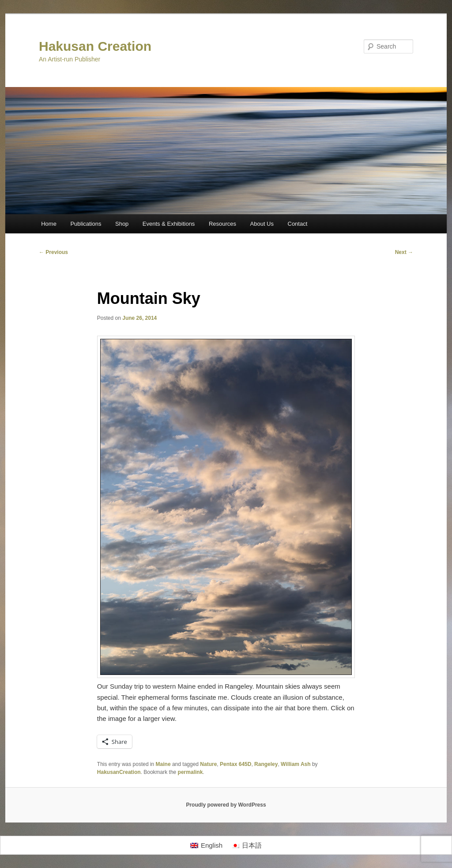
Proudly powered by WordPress (226, 805)
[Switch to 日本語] (247, 845)
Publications (86, 224)
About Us (262, 224)
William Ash (296, 764)
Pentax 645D (235, 764)
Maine (163, 764)
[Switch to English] (206, 845)
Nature (208, 764)
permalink (190, 772)
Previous (53, 252)
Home (49, 224)
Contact (298, 224)
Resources (222, 224)
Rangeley (266, 764)
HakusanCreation (119, 772)
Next (404, 252)
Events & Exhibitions (169, 224)
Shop (122, 224)
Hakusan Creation (95, 46)
